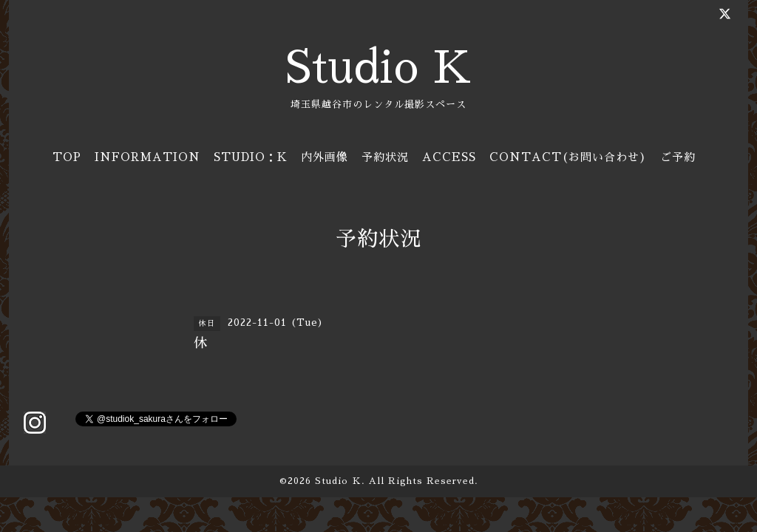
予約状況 (385, 157)
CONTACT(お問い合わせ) (568, 157)
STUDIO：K (251, 157)
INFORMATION (147, 157)
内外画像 (325, 157)
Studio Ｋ (338, 481)
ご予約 (678, 157)
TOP (67, 157)
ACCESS (449, 157)
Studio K (378, 68)
